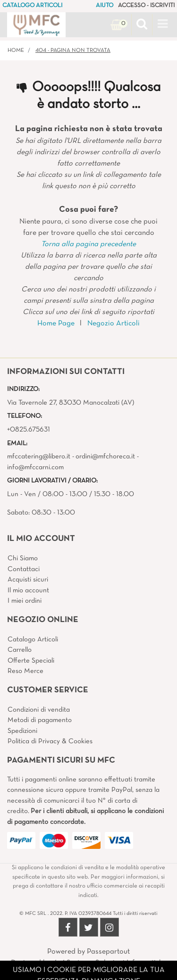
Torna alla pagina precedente (88, 244)
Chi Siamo (23, 558)
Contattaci (24, 569)
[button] (142, 25)
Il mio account (28, 590)
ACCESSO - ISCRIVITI (146, 6)
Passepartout (108, 952)
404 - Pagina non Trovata (73, 50)
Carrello (20, 650)
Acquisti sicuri (28, 580)
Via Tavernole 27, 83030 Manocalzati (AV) (71, 403)
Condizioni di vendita (39, 710)
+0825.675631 (29, 430)
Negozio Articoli (114, 324)
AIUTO (105, 6)
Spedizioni (22, 731)
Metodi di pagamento (40, 720)
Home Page (56, 324)
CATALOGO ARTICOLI (32, 6)
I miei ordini (25, 601)
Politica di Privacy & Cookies (50, 741)
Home (16, 50)
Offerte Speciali (31, 661)
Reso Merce (25, 671)
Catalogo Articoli (33, 639)
